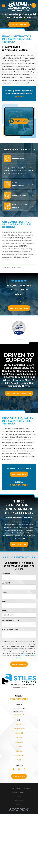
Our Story (19, 724)
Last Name (6, 583)
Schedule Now (19, 474)
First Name (6, 574)
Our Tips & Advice (19, 729)
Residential (19, 742)
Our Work (19, 746)
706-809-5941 (19, 485)
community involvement (19, 393)
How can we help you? (10, 630)
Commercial (19, 733)
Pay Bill (19, 760)
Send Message (19, 664)
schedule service (19, 25)
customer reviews (19, 308)
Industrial (19, 738)
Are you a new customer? (12, 620)
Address (5, 611)
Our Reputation (19, 755)
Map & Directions (19, 714)
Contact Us (19, 776)
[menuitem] (19, 796)
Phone (4, 592)
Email (4, 602)
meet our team (19, 544)
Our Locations (19, 751)
